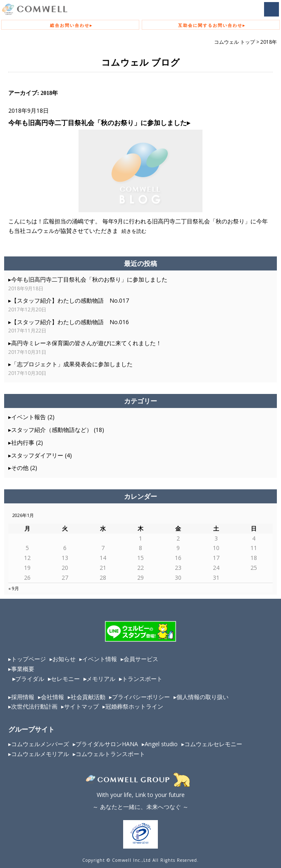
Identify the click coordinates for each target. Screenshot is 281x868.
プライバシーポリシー (141, 697)
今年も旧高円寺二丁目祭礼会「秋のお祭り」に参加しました (98, 123)
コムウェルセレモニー (213, 744)
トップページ (29, 659)
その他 (20, 468)
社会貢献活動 (88, 697)
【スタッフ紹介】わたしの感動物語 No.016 (70, 322)
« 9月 (14, 588)
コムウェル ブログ (140, 63)
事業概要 (23, 669)
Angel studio (161, 744)
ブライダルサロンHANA (107, 744)
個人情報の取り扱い (202, 697)
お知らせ (64, 659)
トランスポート (142, 679)
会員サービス (141, 659)
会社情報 (52, 697)
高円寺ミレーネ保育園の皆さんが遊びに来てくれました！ (86, 343)
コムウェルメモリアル (40, 754)
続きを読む (133, 231)
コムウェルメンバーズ (40, 744)
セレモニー (65, 679)
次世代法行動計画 (34, 706)
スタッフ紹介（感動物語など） (52, 430)
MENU (271, 9)
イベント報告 (29, 417)
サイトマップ (81, 706)
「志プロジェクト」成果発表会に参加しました (72, 364)
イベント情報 (100, 659)
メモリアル (101, 679)
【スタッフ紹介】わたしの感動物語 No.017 (70, 300)
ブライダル (30, 679)
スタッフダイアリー (37, 455)
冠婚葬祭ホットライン (134, 706)
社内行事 (23, 442)
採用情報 (23, 697)
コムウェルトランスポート (110, 754)
